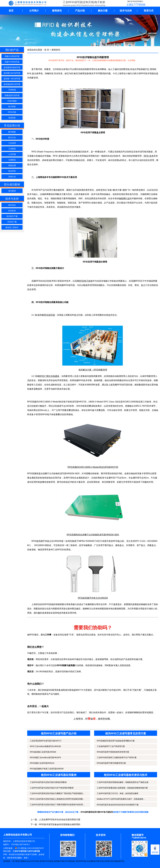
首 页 (47, 50)
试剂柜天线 (109, 861)
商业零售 (12, 171)
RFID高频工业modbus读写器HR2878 (45, 757)
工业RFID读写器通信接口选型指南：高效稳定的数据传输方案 (122, 788)
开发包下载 (12, 222)
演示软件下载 (12, 216)
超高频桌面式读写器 (12, 84)
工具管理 (12, 143)
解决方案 (103, 11)
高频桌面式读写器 (12, 95)
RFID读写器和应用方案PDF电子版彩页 (97, 812)
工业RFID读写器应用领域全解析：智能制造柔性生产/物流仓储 (123, 782)
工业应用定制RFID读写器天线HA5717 (46, 741)
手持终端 (12, 90)
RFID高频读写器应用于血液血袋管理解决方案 (116, 741)
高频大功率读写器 (12, 56)
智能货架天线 (119, 861)
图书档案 (12, 132)
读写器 (42, 861)
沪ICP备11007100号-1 (20, 844)
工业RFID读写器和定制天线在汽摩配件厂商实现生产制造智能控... (57, 793)
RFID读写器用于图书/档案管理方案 (111, 763)
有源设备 (12, 118)
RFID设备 (49, 861)
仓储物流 (12, 160)
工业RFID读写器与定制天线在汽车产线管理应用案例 (52, 788)
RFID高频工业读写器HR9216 (42, 763)
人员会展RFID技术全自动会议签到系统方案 (60, 820)
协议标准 (12, 211)
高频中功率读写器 (12, 62)
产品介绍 (80, 11)
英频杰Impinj (25, 861)
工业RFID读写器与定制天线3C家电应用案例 (48, 782)
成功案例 (12, 191)
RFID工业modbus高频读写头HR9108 (45, 746)
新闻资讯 (57, 11)
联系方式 (149, 11)
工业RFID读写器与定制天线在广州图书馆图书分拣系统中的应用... (57, 805)
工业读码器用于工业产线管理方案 (111, 746)
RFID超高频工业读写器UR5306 (43, 752)
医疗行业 (12, 138)
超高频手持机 (59, 861)
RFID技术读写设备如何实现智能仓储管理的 (60, 824)
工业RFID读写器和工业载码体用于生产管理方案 (117, 757)
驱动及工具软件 (12, 227)
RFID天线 (12, 112)
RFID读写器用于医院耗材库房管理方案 (113, 752)
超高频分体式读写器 (12, 73)
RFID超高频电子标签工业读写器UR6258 (47, 769)
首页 (11, 11)
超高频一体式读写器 (12, 79)
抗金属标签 (91, 861)
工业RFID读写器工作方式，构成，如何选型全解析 (118, 793)
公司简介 (34, 11)
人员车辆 (12, 154)
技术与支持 (126, 11)
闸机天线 (100, 861)
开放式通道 (12, 101)
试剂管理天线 (81, 861)
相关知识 (12, 205)
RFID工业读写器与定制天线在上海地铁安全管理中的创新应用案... (57, 799)
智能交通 (12, 165)
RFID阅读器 (70, 861)
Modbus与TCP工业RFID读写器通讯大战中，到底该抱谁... (121, 799)
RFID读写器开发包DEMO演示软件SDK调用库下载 (118, 805)
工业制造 (12, 149)
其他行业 (12, 177)
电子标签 (12, 107)
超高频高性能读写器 (12, 67)
